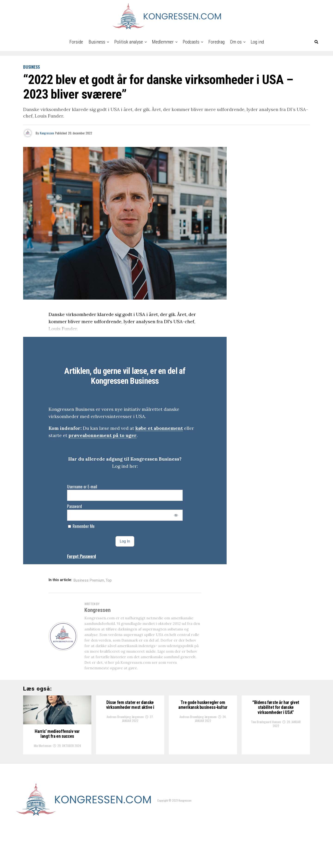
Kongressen (47, 133)
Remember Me (81, 526)
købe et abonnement (159, 428)
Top (109, 580)
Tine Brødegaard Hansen (266, 732)
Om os (236, 42)
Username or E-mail (82, 487)
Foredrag (216, 42)
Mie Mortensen (43, 787)
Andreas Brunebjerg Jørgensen (125, 725)
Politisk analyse (129, 42)
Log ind (257, 42)
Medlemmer (163, 42)
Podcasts (191, 42)
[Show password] (176, 515)
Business (97, 42)
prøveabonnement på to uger (103, 435)
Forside (76, 42)
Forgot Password (82, 556)
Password (74, 506)
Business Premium (89, 580)
